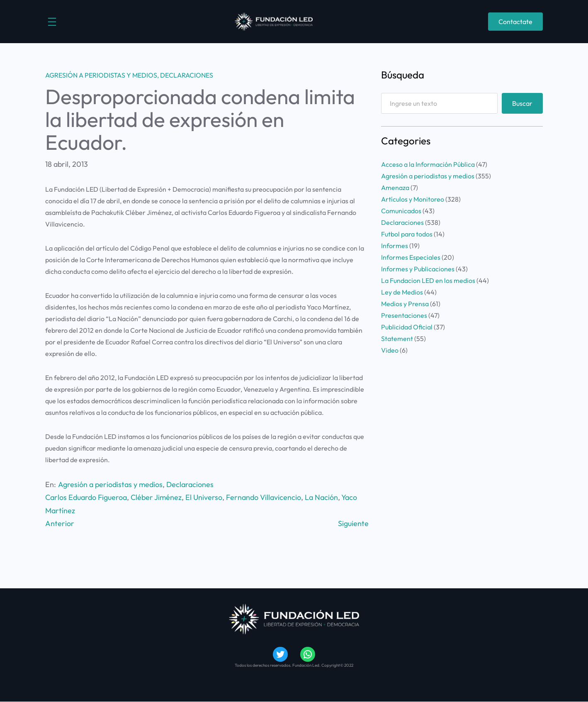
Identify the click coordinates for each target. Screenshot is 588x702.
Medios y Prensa (405, 304)
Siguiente (353, 523)
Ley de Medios (402, 292)
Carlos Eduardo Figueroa (86, 497)
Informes (395, 246)
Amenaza (395, 188)
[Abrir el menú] (52, 22)
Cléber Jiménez (156, 497)
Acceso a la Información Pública (428, 164)
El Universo (204, 497)
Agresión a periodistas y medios (101, 75)
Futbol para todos (407, 234)
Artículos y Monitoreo (413, 199)
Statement (397, 339)
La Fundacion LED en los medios (428, 280)
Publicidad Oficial (407, 327)
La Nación (321, 497)
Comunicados (401, 211)
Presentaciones (404, 315)
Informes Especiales (411, 257)
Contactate (515, 22)
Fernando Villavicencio (264, 497)
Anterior (60, 523)
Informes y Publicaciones (418, 269)
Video (390, 350)
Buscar (522, 103)
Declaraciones (187, 75)
